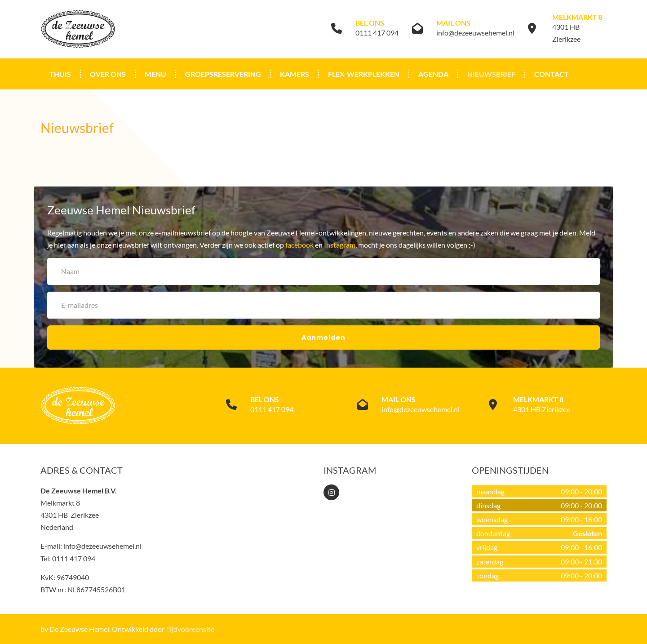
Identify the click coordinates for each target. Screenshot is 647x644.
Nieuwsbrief (491, 74)
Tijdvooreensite (190, 629)
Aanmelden (323, 338)
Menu (155, 74)
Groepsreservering (223, 74)
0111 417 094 (377, 33)
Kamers (295, 74)
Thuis (60, 74)
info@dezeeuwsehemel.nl (475, 33)
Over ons (108, 74)
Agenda (433, 74)
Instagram (340, 245)
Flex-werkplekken (364, 74)
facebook (299, 245)
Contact (552, 74)
